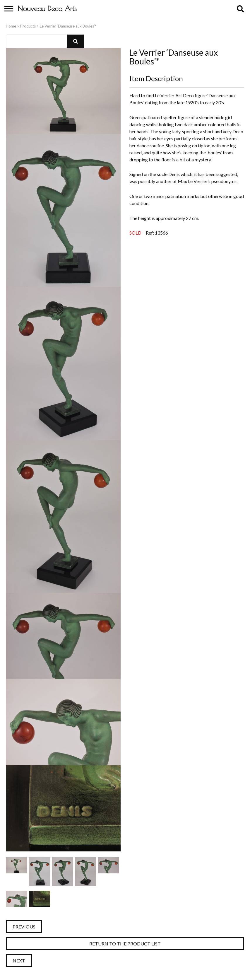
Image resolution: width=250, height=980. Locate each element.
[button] (76, 41)
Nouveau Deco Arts (47, 8)
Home (11, 26)
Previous (24, 927)
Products (28, 26)
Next (19, 961)
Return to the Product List (125, 944)
